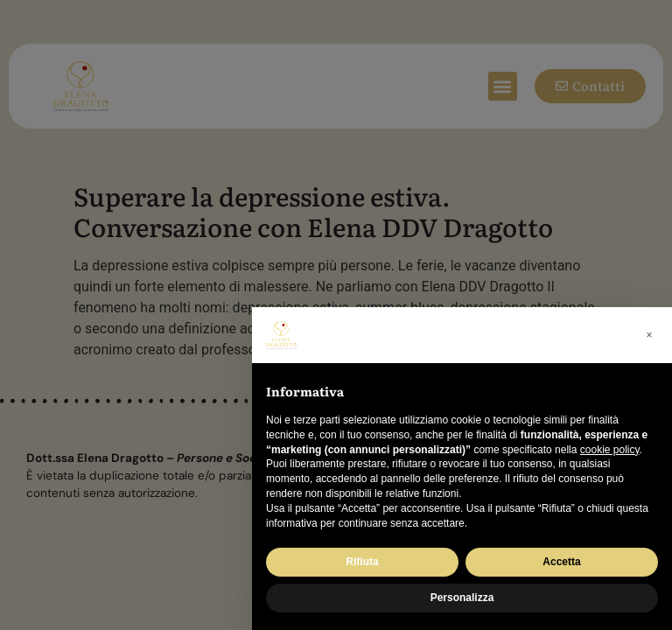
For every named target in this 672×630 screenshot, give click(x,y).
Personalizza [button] (462, 598)
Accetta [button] (561, 562)
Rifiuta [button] (362, 562)
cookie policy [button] (610, 450)
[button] (649, 335)
